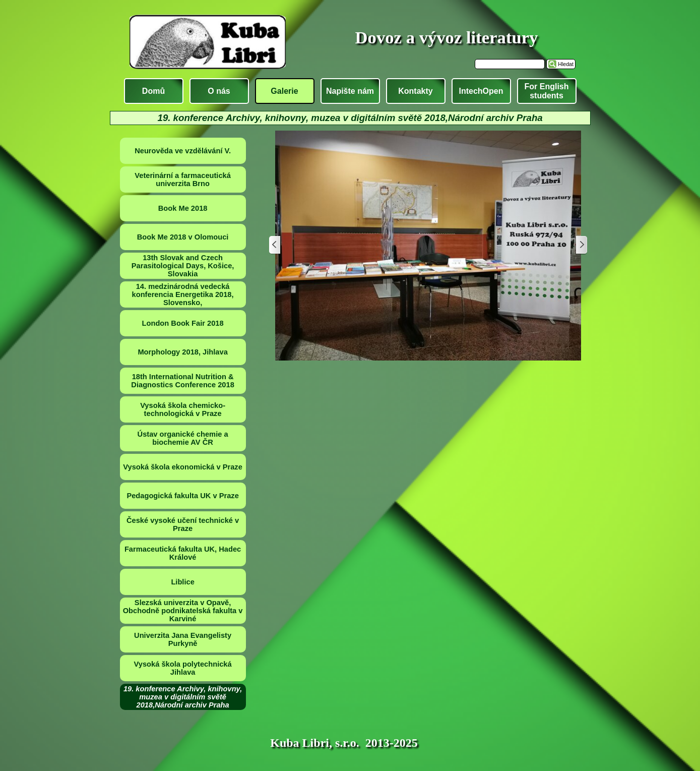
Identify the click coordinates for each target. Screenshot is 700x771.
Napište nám (350, 91)
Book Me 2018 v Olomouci (183, 237)
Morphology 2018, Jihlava (182, 352)
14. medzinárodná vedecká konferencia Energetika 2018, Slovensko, (183, 294)
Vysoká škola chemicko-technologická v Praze (183, 409)
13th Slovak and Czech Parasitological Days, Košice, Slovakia (183, 266)
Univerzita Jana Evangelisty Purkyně (183, 639)
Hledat (566, 64)
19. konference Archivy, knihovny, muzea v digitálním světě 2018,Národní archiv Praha (183, 697)
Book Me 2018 (183, 208)
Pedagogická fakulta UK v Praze (182, 496)
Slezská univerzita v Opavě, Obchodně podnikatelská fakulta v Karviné (183, 611)
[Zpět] (275, 245)
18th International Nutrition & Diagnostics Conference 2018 (182, 381)
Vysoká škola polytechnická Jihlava (183, 668)
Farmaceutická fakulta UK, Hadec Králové (183, 553)
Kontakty (415, 91)
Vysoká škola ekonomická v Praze (183, 467)
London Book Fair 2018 (183, 323)
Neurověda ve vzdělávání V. (183, 151)
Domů (153, 91)
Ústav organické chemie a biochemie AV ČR (183, 438)
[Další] (581, 245)
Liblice (182, 582)
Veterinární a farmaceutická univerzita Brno (183, 180)
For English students (547, 91)
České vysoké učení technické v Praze (183, 524)
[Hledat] (510, 64)
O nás (219, 91)
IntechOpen (481, 91)
